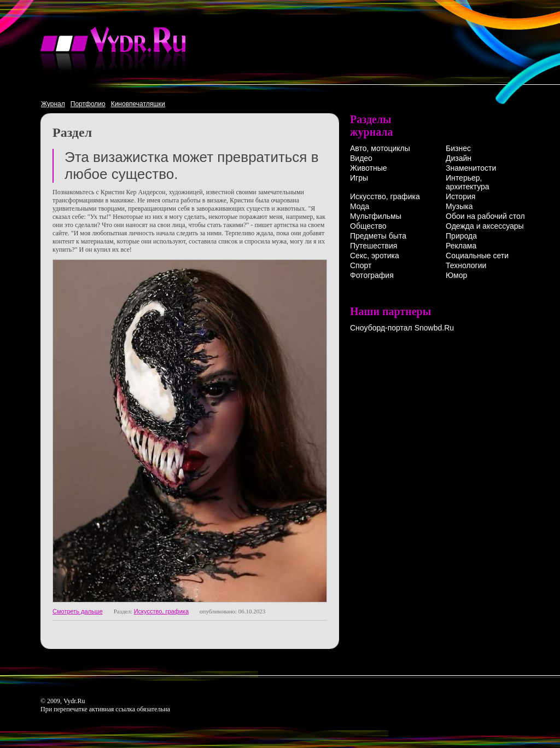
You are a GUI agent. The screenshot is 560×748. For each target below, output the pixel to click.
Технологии (466, 265)
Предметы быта (378, 236)
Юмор (456, 275)
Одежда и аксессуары (485, 226)
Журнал (53, 104)
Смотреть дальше (78, 611)
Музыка (459, 206)
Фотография (372, 275)
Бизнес (458, 148)
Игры (359, 178)
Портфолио (88, 104)
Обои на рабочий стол (485, 216)
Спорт (361, 265)
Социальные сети (477, 256)
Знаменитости (471, 168)
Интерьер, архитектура (468, 182)
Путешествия (374, 246)
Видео (361, 158)
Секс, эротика (375, 256)
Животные (369, 168)
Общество (368, 226)
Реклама (461, 246)
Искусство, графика (161, 611)
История (460, 196)
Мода (360, 206)
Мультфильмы (376, 216)
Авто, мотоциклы (380, 148)
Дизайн (459, 158)
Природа (461, 236)
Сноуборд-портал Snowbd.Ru (402, 328)
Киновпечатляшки (138, 104)
